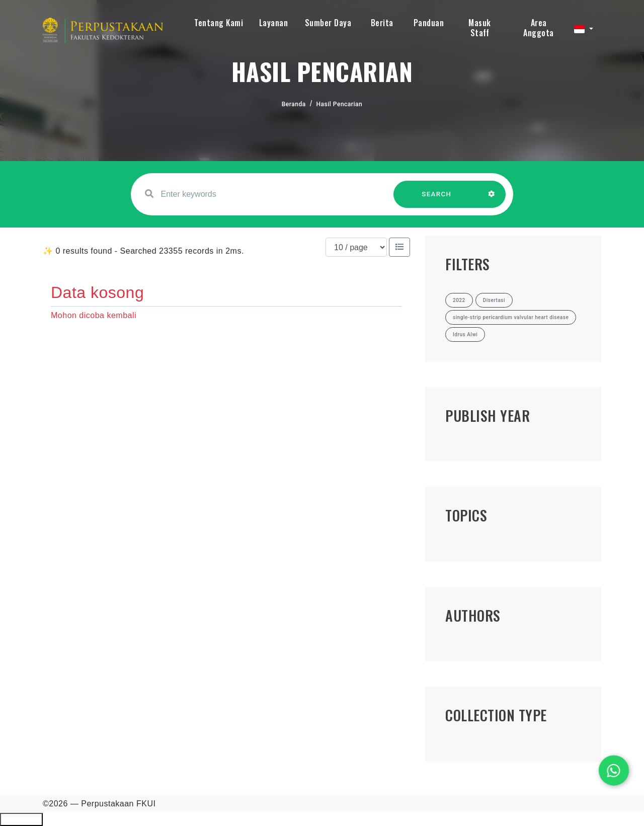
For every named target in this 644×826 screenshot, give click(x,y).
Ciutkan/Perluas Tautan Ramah (21, 819)
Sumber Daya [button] (328, 23)
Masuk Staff (480, 28)
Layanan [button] (274, 23)
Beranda (294, 104)
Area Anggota (539, 28)
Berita (382, 23)
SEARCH (437, 199)
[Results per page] (356, 247)
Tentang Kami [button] (219, 23)
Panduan (429, 23)
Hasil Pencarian (340, 104)
